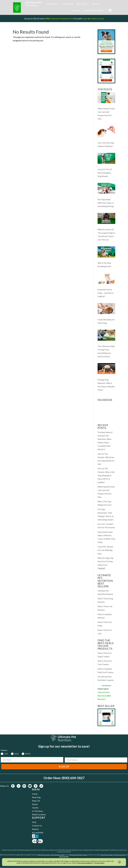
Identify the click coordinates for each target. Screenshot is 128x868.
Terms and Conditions (85, 863)
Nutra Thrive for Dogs (107, 855)
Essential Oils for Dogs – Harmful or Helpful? (106, 293)
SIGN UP (64, 767)
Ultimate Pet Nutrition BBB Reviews (104, 696)
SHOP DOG (52, 4)
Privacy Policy (100, 863)
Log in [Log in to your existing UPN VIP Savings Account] (85, 18)
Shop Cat (36, 801)
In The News (37, 811)
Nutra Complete (64, 857)
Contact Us (37, 826)
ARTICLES (82, 4)
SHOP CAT (68, 4)
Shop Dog (36, 797)
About (35, 804)
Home (35, 794)
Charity (35, 808)
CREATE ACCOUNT (94, 10)
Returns (35, 829)
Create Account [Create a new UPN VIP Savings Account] (97, 18)
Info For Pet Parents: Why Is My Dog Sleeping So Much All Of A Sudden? (106, 475)
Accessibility (38, 832)
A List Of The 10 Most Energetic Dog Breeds (105, 173)
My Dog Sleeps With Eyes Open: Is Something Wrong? (106, 203)
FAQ (34, 822)
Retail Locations (39, 814)
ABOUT (96, 4)
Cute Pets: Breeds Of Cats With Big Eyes (105, 550)
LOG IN (76, 10)
